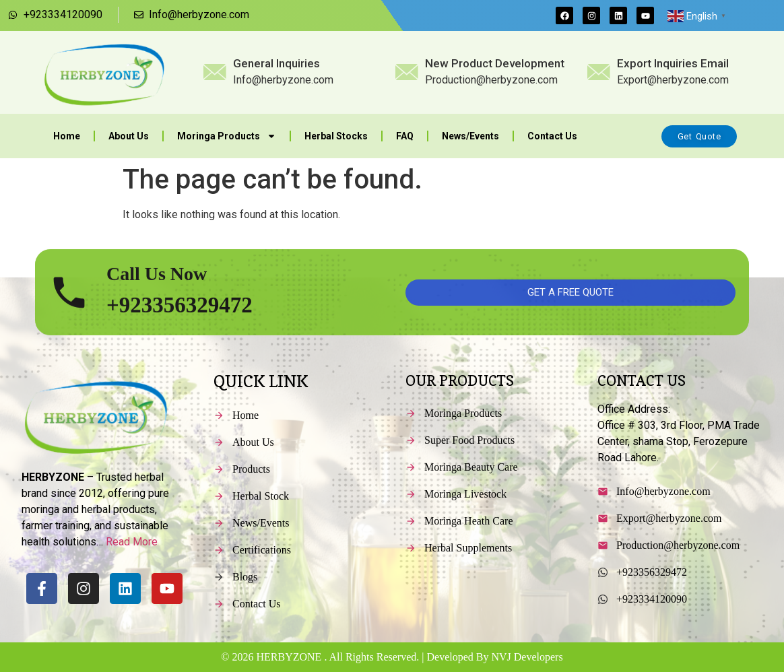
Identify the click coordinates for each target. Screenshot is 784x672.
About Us (129, 136)
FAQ (405, 136)
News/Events (470, 136)
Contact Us (552, 136)
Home (67, 136)
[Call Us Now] (69, 311)
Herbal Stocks (336, 136)
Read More (132, 542)
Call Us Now (157, 293)
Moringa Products (227, 136)
